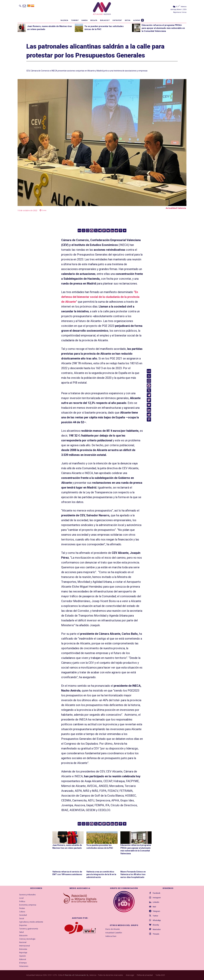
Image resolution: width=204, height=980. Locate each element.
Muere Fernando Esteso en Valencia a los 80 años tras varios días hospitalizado (133, 874)
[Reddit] (116, 230)
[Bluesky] (108, 230)
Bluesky (156, 925)
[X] (96, 230)
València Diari (111, 936)
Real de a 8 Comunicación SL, (77, 975)
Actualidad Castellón (114, 933)
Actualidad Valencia (176, 208)
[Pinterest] (120, 230)
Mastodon (157, 929)
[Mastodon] (104, 230)
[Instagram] (88, 230)
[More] (125, 230)
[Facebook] (92, 230)
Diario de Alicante (113, 929)
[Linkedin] (112, 230)
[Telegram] (100, 230)
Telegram (156, 911)
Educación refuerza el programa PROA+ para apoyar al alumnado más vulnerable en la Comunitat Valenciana (163, 28)
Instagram (157, 898)
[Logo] (102, 9)
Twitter (155, 916)
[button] (20, 6)
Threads (156, 934)
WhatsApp (157, 920)
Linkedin (156, 902)
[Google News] (79, 230)
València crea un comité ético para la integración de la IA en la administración (101, 874)
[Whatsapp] (84, 230)
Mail (154, 907)
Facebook (156, 893)
